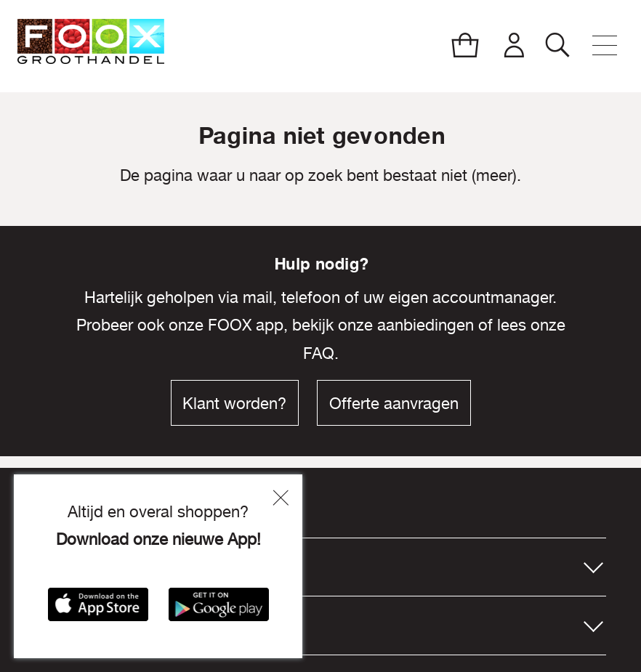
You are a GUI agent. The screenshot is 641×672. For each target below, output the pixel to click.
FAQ (319, 353)
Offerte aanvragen (394, 403)
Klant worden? (234, 403)
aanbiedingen (426, 325)
